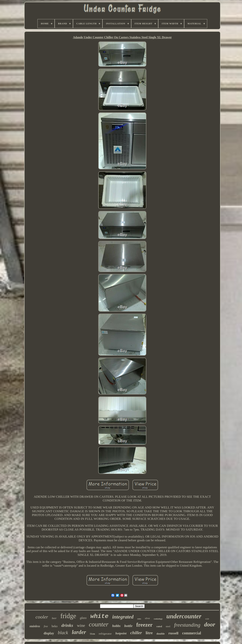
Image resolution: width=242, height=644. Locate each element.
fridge (68, 616)
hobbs (116, 626)
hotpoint (121, 633)
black (63, 633)
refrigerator (105, 634)
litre (149, 633)
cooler (42, 617)
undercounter (184, 616)
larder (79, 632)
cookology (158, 619)
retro (139, 619)
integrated (123, 617)
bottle (128, 626)
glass (83, 618)
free (46, 626)
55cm (92, 634)
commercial (192, 633)
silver (147, 618)
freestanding (187, 625)
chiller (136, 633)
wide (207, 619)
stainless (35, 626)
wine (81, 625)
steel (168, 626)
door (210, 624)
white (99, 616)
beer (54, 618)
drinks (67, 625)
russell (173, 633)
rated (159, 626)
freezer (144, 625)
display (49, 633)
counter (99, 624)
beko (55, 626)
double (160, 634)
